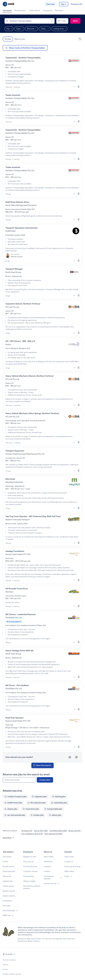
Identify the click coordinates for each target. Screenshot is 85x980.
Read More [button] (9, 838)
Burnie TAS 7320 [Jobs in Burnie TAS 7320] (41, 831)
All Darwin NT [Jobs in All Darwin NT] (27, 831)
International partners (49, 877)
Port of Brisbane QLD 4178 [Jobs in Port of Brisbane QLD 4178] (32, 834)
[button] (80, 39)
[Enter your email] (19, 780)
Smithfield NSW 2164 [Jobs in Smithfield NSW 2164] (58, 831)
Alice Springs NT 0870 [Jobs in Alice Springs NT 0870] (53, 834)
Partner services (50, 884)
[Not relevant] (76, 757)
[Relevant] (70, 757)
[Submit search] (75, 21)
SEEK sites (7, 915)
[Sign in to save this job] (79, 87)
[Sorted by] (80, 39)
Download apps (9, 910)
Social (67, 876)
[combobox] (30, 21)
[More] (74, 87)
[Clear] (52, 21)
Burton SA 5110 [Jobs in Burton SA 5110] (75, 831)
